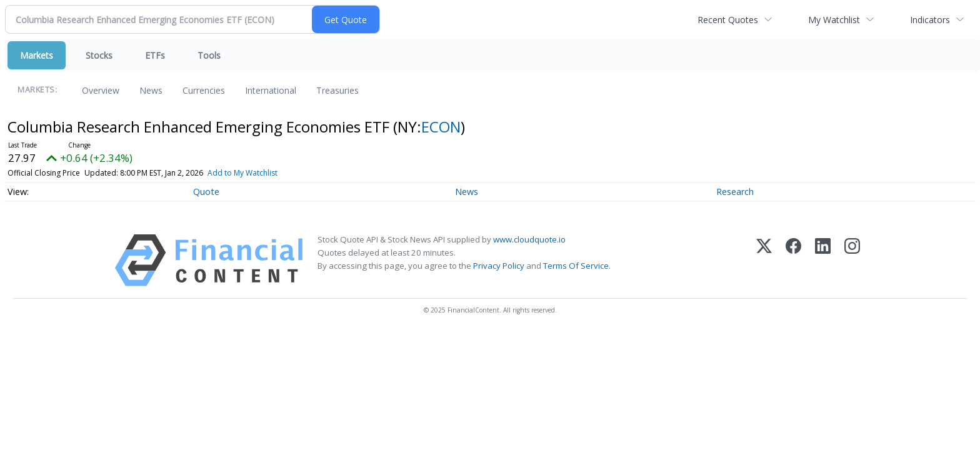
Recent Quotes (728, 20)
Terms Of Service (576, 266)
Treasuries (337, 90)
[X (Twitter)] (764, 260)
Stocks (99, 55)
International (271, 90)
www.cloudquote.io (529, 239)
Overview (101, 90)
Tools (209, 55)
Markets (37, 55)
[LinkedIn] (823, 260)
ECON (441, 127)
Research (735, 192)
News (151, 90)
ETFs (155, 55)
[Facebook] (793, 260)
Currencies (204, 90)
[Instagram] (852, 260)
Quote (206, 192)
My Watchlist (834, 20)
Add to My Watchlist (242, 173)
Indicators (930, 20)
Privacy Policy (499, 266)
